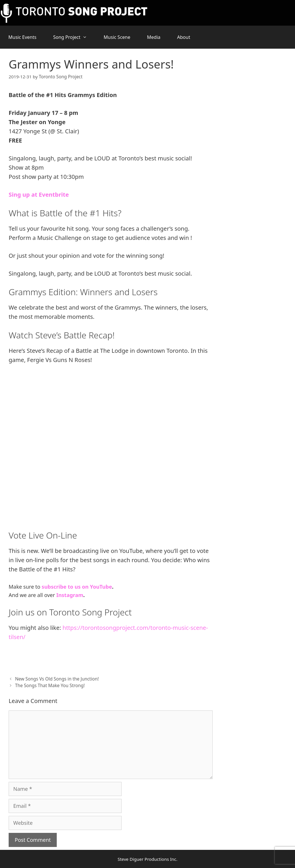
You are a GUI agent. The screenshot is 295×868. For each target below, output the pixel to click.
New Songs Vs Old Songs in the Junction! (57, 679)
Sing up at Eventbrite (39, 195)
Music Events (22, 37)
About (184, 37)
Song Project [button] (74, 37)
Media (154, 37)
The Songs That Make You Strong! (50, 685)
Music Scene (117, 37)
